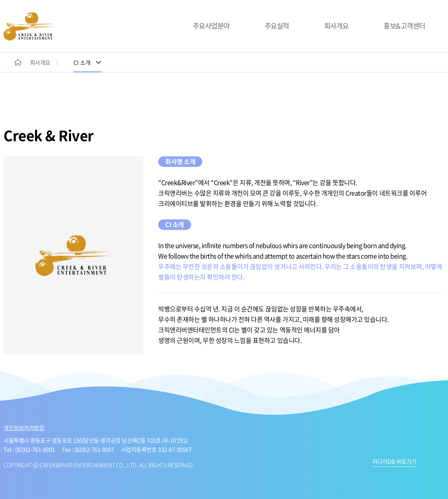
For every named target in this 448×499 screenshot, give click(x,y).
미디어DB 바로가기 (394, 462)
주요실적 (277, 26)
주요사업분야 (211, 26)
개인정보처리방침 (24, 428)
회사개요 (336, 26)
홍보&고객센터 (404, 26)
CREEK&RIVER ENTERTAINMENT (30, 26)
